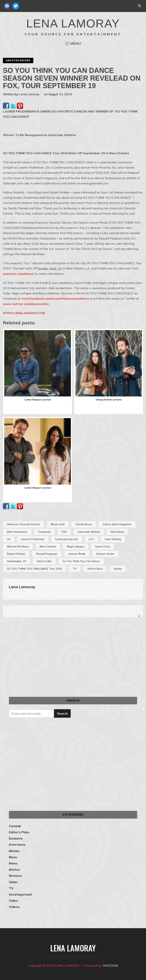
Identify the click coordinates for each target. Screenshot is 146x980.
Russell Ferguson (47, 554)
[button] (73, 43)
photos (14, 869)
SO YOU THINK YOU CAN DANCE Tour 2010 (34, 569)
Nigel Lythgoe (76, 546)
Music (13, 857)
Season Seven (105, 554)
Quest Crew (103, 546)
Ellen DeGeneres (17, 532)
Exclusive (16, 838)
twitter (118, 569)
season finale (77, 554)
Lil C (91, 539)
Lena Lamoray (29, 94)
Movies (14, 851)
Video (13, 901)
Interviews (17, 845)
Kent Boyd (117, 532)
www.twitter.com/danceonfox (26, 304)
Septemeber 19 (16, 561)
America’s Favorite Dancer (24, 524)
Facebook (45, 532)
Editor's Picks (19, 832)
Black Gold (58, 524)
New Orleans (48, 546)
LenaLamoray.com (67, 539)
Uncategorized (18, 60)
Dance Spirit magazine (117, 524)
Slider (13, 882)
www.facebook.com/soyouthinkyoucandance (55, 298)
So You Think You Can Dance (81, 561)
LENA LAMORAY (73, 23)
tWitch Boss (95, 569)
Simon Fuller (44, 561)
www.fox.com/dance (18, 274)
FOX (64, 532)
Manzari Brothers (18, 546)
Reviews (15, 876)
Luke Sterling (113, 539)
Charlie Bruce (84, 524)
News (13, 863)
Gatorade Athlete (89, 532)
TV (75, 569)
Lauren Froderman (33, 539)
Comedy (15, 826)
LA (9, 539)
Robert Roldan (16, 554)
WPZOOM (110, 966)
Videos (14, 907)
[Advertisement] (41, 654)
